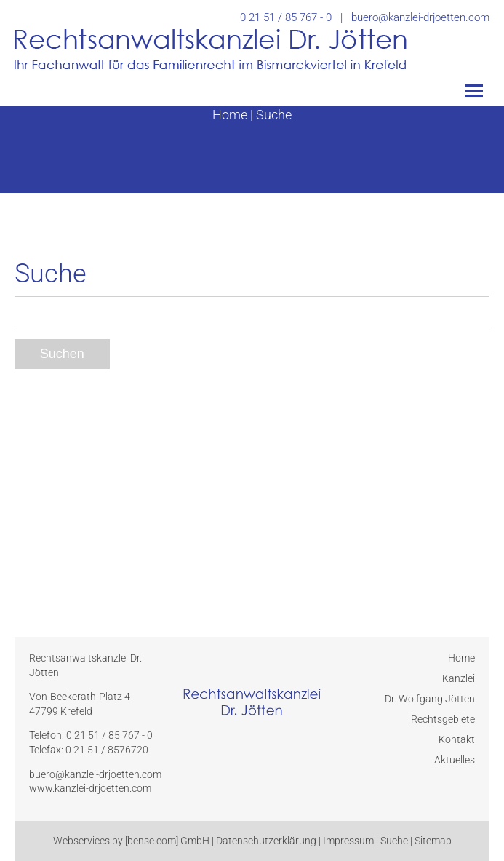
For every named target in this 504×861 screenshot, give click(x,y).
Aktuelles (455, 760)
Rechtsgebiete (443, 719)
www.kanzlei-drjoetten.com (90, 788)
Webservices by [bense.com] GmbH (131, 841)
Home (230, 115)
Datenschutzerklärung (266, 841)
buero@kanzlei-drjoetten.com (420, 17)
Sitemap (433, 841)
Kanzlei (459, 678)
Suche (274, 115)
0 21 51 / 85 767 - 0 (286, 17)
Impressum (348, 841)
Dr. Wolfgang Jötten (430, 699)
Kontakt (457, 739)
